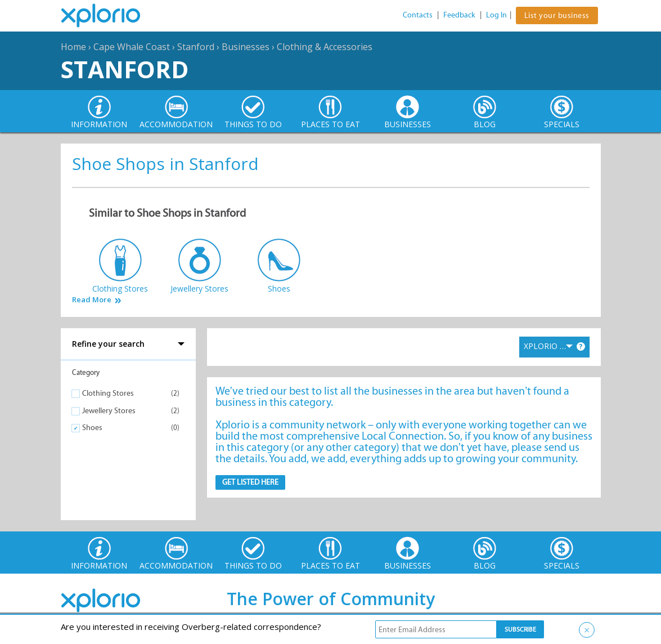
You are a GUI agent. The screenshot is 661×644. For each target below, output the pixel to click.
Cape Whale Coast (132, 47)
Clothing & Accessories (325, 47)
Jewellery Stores (109, 411)
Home (73, 47)
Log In (496, 15)
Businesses (246, 47)
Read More (92, 300)
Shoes (92, 428)
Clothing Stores (108, 393)
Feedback (459, 15)
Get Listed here (250, 482)
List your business (557, 15)
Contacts (418, 15)
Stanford (196, 47)
